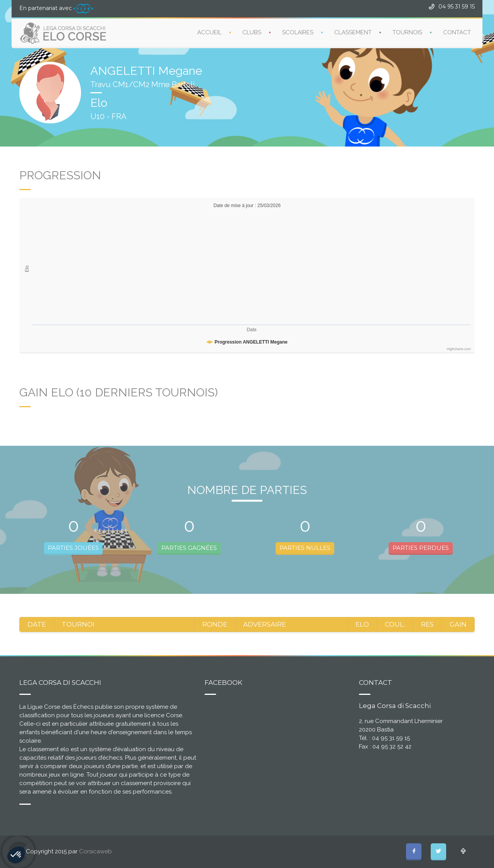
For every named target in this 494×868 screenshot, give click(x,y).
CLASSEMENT (353, 32)
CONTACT (457, 32)
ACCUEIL (209, 32)
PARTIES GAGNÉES (189, 548)
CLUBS (252, 32)
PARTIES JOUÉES (73, 548)
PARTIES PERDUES (421, 548)
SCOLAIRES (298, 32)
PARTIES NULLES (305, 548)
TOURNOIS (407, 32)
